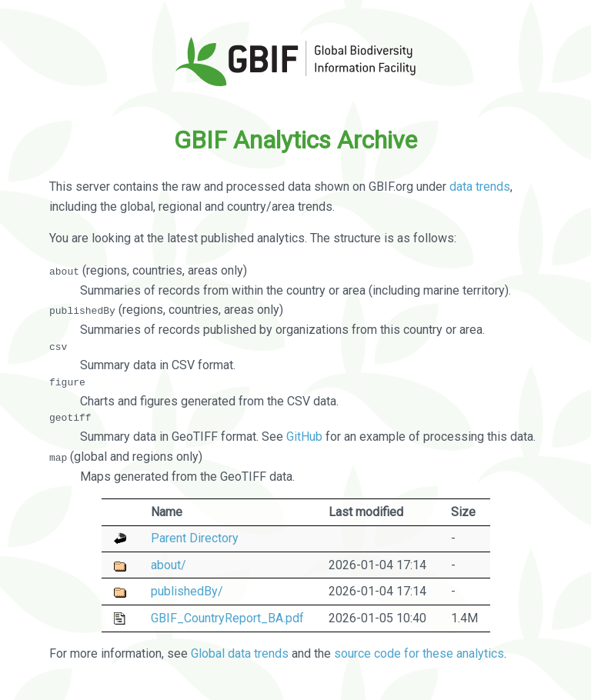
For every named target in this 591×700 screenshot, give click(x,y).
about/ (169, 564)
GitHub (304, 437)
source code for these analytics (419, 653)
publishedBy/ (187, 591)
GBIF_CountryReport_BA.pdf (227, 617)
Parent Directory (195, 538)
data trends (480, 187)
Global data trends (240, 653)
